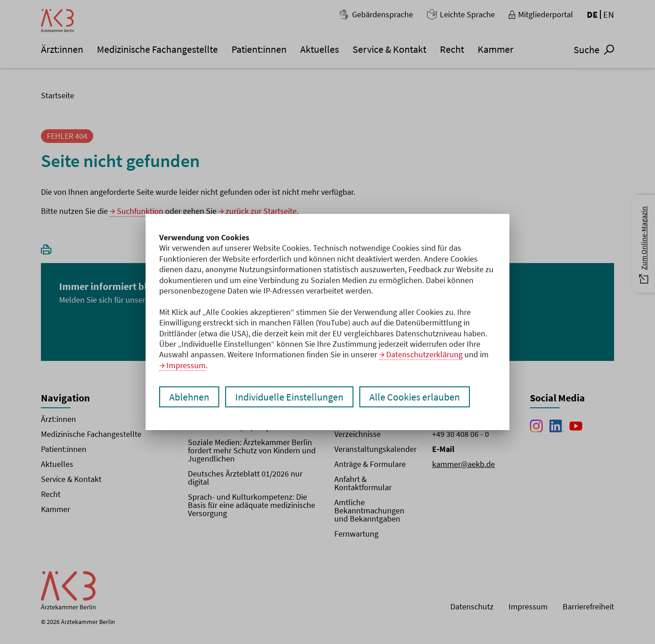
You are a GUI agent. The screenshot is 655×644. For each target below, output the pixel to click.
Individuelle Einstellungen (289, 397)
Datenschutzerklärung (424, 354)
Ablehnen (189, 397)
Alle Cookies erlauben (415, 397)
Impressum (186, 365)
